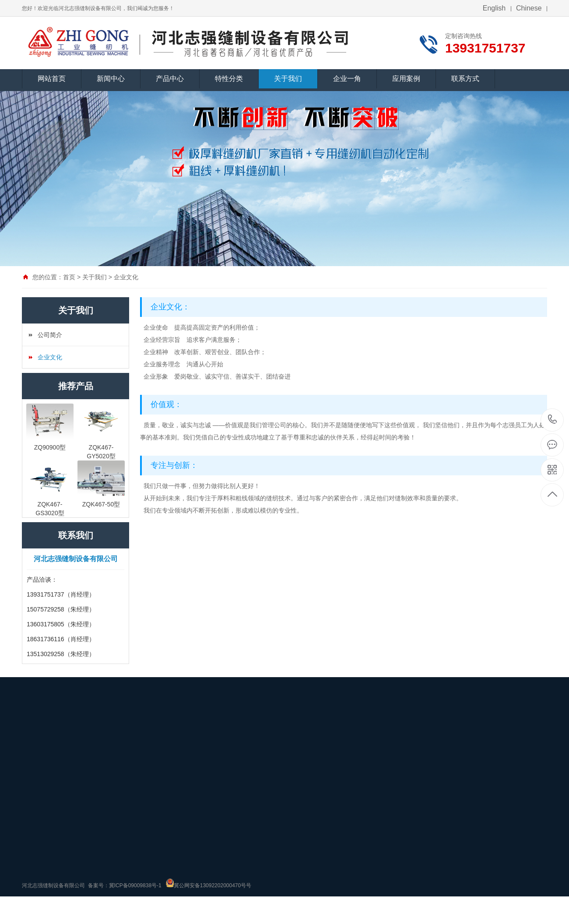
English (494, 8)
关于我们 (288, 79)
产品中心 (170, 79)
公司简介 (50, 335)
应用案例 (406, 79)
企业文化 (126, 277)
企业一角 (347, 79)
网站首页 (52, 79)
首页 (69, 277)
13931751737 (553, 420)
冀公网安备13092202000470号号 (212, 885)
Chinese (529, 8)
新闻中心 (111, 79)
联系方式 (465, 79)
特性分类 (229, 79)
